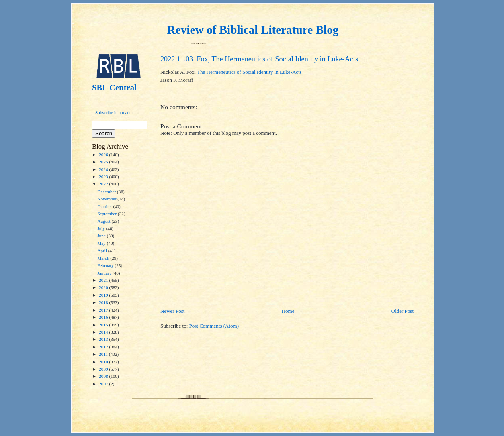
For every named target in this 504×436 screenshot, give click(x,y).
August (104, 221)
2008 (104, 376)
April (102, 251)
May (102, 243)
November (107, 199)
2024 (104, 169)
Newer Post (172, 311)
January (105, 273)
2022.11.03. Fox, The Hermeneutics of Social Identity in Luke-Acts (259, 59)
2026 (104, 155)
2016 (104, 317)
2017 (104, 310)
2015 (104, 325)
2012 (104, 347)
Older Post (403, 311)
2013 (104, 339)
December (107, 192)
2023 (104, 177)
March (104, 258)
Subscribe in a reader (114, 112)
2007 (104, 384)
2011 (104, 354)
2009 (104, 369)
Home (288, 311)
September (108, 214)
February (106, 265)
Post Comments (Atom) (214, 326)
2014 (104, 332)
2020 (104, 287)
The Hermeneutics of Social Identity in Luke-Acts (249, 72)
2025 (104, 162)
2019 (104, 295)
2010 (104, 362)
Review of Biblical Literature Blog (253, 30)
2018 (104, 302)
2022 (104, 184)
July (101, 228)
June (102, 236)
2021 (104, 280)
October (105, 206)
